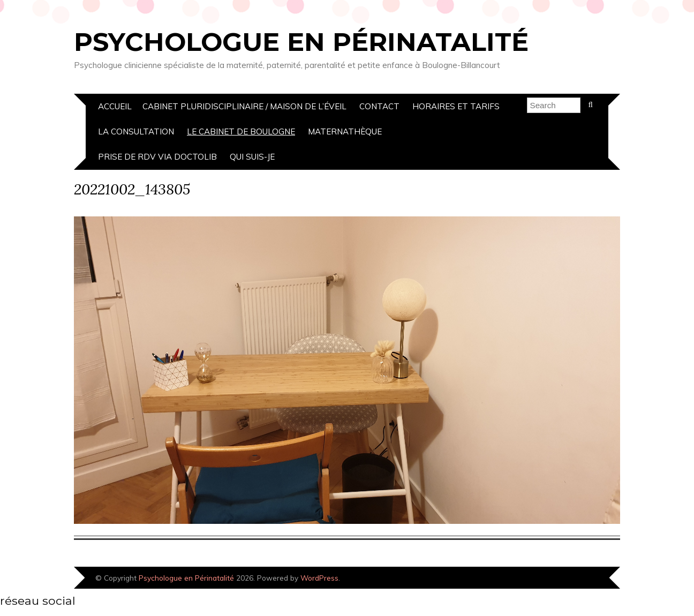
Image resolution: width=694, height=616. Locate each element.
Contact (379, 106)
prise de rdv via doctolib (157, 157)
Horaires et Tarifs (456, 106)
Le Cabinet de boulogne (241, 132)
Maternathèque (345, 132)
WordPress (319, 578)
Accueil (115, 106)
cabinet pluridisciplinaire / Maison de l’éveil (244, 106)
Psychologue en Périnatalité (301, 42)
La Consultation (136, 132)
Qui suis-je (252, 157)
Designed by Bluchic (584, 579)
